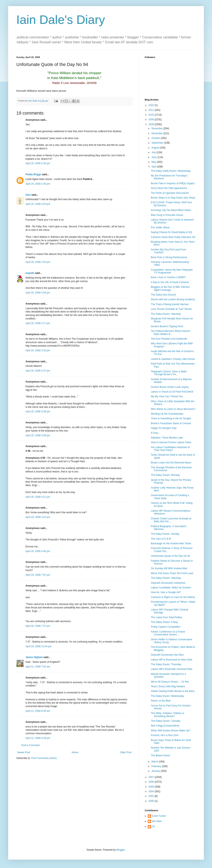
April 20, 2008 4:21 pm (38, 497)
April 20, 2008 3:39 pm (38, 412)
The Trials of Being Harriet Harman (170, 304)
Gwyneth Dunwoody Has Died (167, 655)
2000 (152, 801)
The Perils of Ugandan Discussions (170, 193)
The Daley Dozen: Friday (164, 622)
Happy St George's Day (164, 428)
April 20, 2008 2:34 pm (38, 163)
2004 (152, 791)
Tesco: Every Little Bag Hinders (168, 686)
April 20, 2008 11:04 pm (38, 646)
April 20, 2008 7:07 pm (38, 575)
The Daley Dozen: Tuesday (166, 721)
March (155, 762)
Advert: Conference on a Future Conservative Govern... (168, 633)
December (157, 128)
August (156, 148)
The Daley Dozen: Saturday (166, 314)
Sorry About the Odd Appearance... (170, 188)
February (157, 766)
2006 (152, 782)
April (154, 167)
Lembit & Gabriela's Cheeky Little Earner (173, 359)
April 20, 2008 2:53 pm (38, 204)
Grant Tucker (159, 816)
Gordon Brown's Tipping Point (167, 326)
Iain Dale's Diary (61, 20)
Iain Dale (157, 821)
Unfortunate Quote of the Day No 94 (170, 556)
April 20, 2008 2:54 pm (38, 262)
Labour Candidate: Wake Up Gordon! (171, 588)
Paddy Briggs (33, 174)
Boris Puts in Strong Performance (169, 257)
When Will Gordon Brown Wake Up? (171, 731)
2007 (152, 777)
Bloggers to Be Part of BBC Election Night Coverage (170, 288)
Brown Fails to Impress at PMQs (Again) (173, 183)
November (157, 133)
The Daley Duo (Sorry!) (163, 295)
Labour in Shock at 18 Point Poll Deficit (172, 392)
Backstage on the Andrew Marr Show (171, 543)
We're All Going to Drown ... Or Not (170, 682)
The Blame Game (160, 755)
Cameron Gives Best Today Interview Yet (173, 237)
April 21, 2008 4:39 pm (38, 738)
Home (75, 752)
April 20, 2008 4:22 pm (38, 517)
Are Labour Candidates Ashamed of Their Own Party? (170, 449)
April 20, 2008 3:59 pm (38, 435)
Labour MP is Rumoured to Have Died (172, 660)
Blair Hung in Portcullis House (167, 215)
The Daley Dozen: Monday (165, 475)
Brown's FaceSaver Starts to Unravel (171, 423)
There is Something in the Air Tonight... (172, 418)
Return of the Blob (161, 701)
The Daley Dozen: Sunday (165, 534)
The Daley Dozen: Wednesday (167, 696)
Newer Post (24, 752)
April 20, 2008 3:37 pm (38, 371)
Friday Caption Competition (166, 627)
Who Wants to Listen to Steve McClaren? (173, 409)
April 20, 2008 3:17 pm (38, 323)
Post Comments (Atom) (44, 758)
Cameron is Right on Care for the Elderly (173, 597)
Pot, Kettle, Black (160, 228)
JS (153, 827)
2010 (152, 115)
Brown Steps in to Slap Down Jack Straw (173, 198)
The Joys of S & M (161, 539)
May (154, 162)
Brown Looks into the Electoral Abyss (171, 463)
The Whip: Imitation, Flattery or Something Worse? (168, 715)
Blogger (121, 850)
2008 (152, 124)
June (154, 157)
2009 (152, 119)
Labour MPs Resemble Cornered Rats (172, 669)
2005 (152, 787)
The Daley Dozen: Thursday (166, 664)
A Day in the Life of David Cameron (170, 282)
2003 (152, 796)
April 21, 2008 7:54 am (38, 667)
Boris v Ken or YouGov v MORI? (168, 277)
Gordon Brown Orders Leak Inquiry (170, 387)
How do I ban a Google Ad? (166, 592)
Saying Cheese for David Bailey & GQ (171, 232)
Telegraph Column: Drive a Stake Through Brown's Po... (169, 373)
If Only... (155, 433)
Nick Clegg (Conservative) (165, 726)
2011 (152, 110)
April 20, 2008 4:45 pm (38, 551)
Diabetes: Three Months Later (167, 438)
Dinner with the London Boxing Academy (173, 299)
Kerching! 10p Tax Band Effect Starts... (172, 210)
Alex (28, 195)
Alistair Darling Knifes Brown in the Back (173, 691)
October (156, 138)
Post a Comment (30, 745)
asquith (30, 273)
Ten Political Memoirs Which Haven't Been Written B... (171, 332)
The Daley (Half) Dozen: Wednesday (171, 171)
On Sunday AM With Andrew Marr (169, 568)
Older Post (126, 752)
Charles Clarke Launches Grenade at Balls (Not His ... (171, 520)
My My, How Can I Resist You (167, 396)
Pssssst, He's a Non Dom (165, 735)
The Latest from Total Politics (167, 617)
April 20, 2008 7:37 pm (38, 626)
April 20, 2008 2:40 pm (38, 184)
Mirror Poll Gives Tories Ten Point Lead (172, 573)
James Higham (34, 657)
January (156, 771)
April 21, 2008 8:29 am (38, 711)
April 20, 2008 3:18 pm (38, 350)
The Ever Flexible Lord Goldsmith (169, 339)
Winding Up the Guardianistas (167, 414)
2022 (152, 105)
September (158, 143)
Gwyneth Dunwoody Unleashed (168, 583)
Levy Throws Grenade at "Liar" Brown (171, 309)
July (154, 152)
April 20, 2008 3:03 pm (38, 293)
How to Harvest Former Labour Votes (171, 442)
